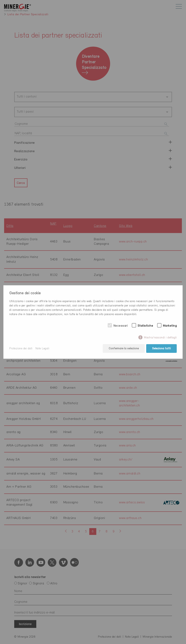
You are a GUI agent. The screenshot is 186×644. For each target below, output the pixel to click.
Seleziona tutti (161, 349)
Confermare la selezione (124, 349)
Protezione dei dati (21, 349)
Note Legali (42, 349)
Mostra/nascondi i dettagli (160, 338)
